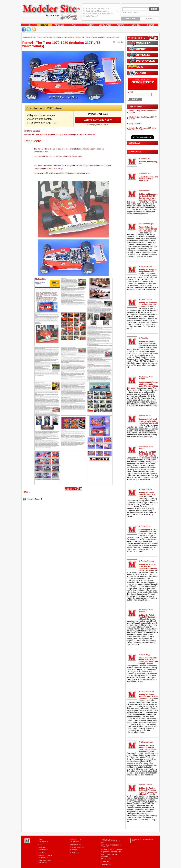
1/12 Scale (60, 37)
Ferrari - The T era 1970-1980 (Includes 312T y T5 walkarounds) (97, 37)
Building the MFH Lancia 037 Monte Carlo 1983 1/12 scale (142, 129)
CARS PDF (73, 850)
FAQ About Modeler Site (111, 852)
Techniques (41, 37)
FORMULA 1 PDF (76, 839)
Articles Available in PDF (111, 849)
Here (46, 152)
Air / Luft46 (43, 842)
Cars (41, 845)
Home (41, 839)
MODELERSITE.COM (29, 37)
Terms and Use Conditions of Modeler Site (111, 841)
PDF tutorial (69, 37)
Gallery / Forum (45, 855)
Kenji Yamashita (135, 123)
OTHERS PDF (74, 853)
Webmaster (106, 864)
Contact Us (106, 861)
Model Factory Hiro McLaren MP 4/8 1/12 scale (142, 112)
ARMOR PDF (74, 842)
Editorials (43, 858)
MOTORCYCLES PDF (77, 847)
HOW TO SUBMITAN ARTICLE (45, 861)
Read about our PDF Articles (109, 855)
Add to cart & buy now (98, 120)
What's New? (106, 859)
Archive (42, 853)
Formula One (51, 37)
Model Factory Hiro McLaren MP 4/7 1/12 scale (142, 118)
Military (42, 847)
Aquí (61, 168)
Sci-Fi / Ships (43, 850)
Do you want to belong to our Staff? (111, 846)
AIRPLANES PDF (75, 845)
